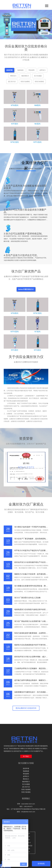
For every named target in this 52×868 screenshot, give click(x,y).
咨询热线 (41, 864)
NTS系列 (37, 350)
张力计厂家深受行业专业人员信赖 (27, 598)
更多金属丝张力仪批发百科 (26, 708)
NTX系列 (15, 350)
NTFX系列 (37, 142)
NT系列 (37, 332)
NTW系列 (15, 105)
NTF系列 (15, 124)
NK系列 (37, 124)
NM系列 (37, 105)
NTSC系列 (15, 142)
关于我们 (26, 756)
